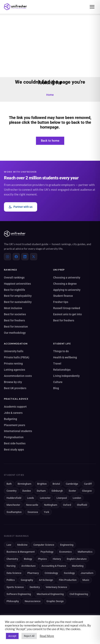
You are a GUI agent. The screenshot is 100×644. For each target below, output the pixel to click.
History (57, 559)
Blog (56, 388)
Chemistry (12, 559)
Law (9, 545)
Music (86, 580)
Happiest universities (17, 284)
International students (18, 431)
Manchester (13, 505)
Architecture (28, 566)
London (77, 498)
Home (50, 95)
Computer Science (44, 545)
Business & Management (21, 552)
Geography (27, 580)
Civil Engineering (79, 594)
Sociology (69, 573)
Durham (41, 491)
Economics (66, 552)
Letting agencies (15, 370)
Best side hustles (15, 443)
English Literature (77, 559)
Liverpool (62, 498)
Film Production (68, 580)
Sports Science (15, 587)
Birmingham (24, 484)
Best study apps (14, 450)
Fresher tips (61, 302)
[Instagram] (8, 257)
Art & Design (46, 580)
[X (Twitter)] (34, 257)
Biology (28, 559)
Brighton (42, 484)
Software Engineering (19, 594)
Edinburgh (57, 491)
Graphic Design (55, 601)
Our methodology (15, 333)
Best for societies (15, 314)
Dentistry (35, 587)
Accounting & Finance (54, 566)
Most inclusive (13, 308)
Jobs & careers (13, 413)
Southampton (14, 512)
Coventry (11, 491)
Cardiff (88, 484)
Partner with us (21, 207)
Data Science (14, 573)
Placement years (15, 425)
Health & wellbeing (65, 357)
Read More (47, 636)
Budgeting (10, 419)
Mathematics (85, 552)
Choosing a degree (65, 284)
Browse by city (13, 382)
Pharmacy (33, 573)
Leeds (31, 498)
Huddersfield (14, 498)
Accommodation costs (18, 376)
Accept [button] (12, 636)
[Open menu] (92, 7)
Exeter (72, 491)
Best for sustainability (18, 302)
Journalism (87, 573)
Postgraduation (14, 437)
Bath (9, 484)
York (47, 512)
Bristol (56, 484)
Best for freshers (14, 320)
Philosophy (13, 601)
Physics (42, 559)
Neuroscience (33, 601)
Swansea (33, 512)
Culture (58, 382)
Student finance (63, 296)
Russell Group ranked (67, 308)
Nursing (11, 566)
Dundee (27, 491)
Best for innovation (16, 327)
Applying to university (67, 290)
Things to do (61, 351)
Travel (57, 364)
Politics (11, 580)
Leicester (45, 498)
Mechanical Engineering (50, 594)
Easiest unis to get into (67, 314)
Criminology (51, 573)
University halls (14, 351)
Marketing (78, 566)
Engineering (67, 545)
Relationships (62, 370)
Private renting (13, 364)
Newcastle (32, 505)
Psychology (47, 552)
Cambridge (72, 484)
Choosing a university (67, 278)
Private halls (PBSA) (17, 357)
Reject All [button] (29, 636)
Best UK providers (15, 388)
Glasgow (87, 491)
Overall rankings (14, 278)
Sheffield (82, 505)
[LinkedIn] (25, 257)
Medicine (22, 545)
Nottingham (51, 505)
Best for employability (18, 296)
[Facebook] (16, 257)
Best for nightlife (15, 290)
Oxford (67, 505)
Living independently (66, 376)
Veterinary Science (56, 587)
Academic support (15, 407)
